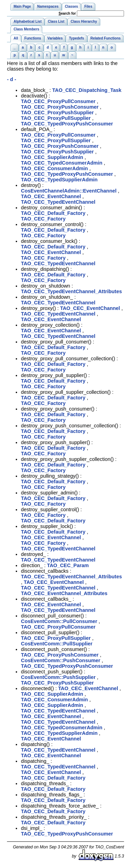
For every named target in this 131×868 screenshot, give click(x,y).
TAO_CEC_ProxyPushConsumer (60, 107)
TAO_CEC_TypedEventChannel (58, 202)
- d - (12, 79)
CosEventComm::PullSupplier (57, 644)
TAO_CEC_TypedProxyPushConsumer (67, 124)
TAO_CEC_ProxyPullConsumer (58, 101)
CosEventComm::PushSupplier (58, 677)
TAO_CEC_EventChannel (51, 196)
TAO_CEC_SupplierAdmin (52, 157)
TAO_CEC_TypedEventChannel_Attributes (71, 291)
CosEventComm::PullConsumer (59, 621)
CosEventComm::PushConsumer (61, 660)
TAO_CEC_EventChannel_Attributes (64, 593)
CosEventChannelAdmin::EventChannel (69, 191)
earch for (67, 13)
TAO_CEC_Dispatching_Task (87, 90)
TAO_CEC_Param (68, 565)
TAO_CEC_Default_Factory (53, 213)
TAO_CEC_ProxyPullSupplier (56, 118)
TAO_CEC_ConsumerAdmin (54, 168)
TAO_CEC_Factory (43, 219)
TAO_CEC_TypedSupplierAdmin (59, 180)
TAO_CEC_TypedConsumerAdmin (62, 163)
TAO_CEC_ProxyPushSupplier (57, 113)
